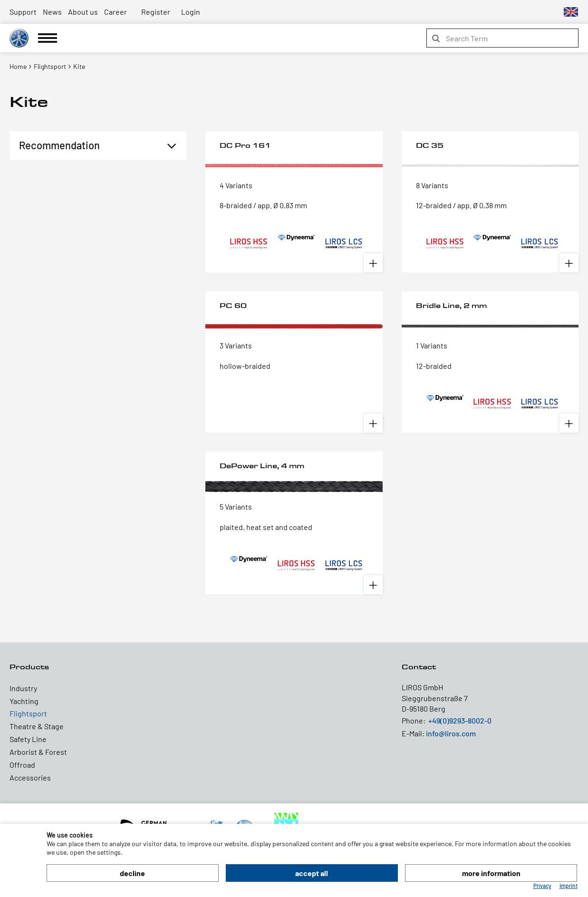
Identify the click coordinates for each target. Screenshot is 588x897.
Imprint (569, 886)
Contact (419, 667)
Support (23, 12)
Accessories (30, 777)
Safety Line (28, 739)
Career (116, 12)
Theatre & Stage (37, 726)
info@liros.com (451, 733)
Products (29, 667)
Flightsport (28, 713)
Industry (23, 688)
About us (83, 12)
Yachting (24, 701)
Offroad (22, 765)
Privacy (542, 886)
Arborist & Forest (38, 752)
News (52, 12)
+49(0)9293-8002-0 (460, 720)
